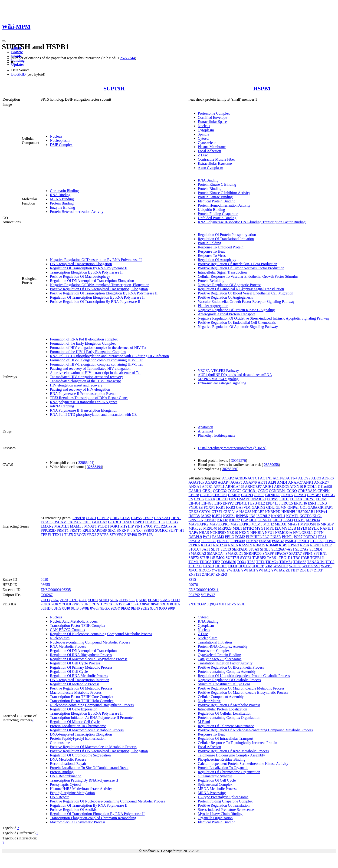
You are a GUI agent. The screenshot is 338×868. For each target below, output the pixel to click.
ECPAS (273, 499)
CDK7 (115, 518)
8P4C (128, 604)
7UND (97, 604)
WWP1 (326, 566)
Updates (18, 64)
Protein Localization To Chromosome (78, 726)
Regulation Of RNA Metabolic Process (79, 676)
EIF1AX (296, 499)
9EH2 (145, 608)
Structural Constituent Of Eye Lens (224, 684)
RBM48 (272, 545)
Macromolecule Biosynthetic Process (78, 822)
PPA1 (322, 537)
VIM (269, 566)
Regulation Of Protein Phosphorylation (227, 235)
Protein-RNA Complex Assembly (223, 646)
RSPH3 (316, 545)
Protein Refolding (211, 281)
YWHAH (248, 570)
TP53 (251, 562)
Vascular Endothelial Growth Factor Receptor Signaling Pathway (246, 302)
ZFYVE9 (116, 535)
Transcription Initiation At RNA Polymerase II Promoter (92, 718)
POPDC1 (310, 537)
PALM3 (218, 537)
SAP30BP (99, 530)
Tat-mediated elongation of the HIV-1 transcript (85, 381)
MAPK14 (313, 520)
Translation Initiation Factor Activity (225, 663)
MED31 (281, 524)
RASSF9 (245, 545)
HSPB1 (262, 89)
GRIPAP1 (326, 507)
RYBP (327, 545)
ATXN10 (296, 487)
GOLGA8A (309, 507)
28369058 (271, 465)
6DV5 (231, 604)
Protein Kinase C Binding (217, 184)
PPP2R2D (48, 530)
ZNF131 (195, 574)
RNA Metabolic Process (68, 646)
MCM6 (257, 524)
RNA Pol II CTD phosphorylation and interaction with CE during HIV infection (109, 356)
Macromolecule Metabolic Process (76, 692)
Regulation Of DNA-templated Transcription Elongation (92, 281)
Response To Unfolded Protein (221, 247)
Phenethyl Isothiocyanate (217, 435)
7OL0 (67, 604)
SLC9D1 (316, 549)
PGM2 (240, 537)
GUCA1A (231, 512)
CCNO (292, 491)
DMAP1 (243, 499)
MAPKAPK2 (199, 524)
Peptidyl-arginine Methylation (72, 793)
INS (252, 516)
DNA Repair (59, 797)
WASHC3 (281, 566)
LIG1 (253, 520)
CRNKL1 (272, 495)
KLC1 (317, 516)
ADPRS (328, 478)
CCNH (91, 518)
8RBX (165, 604)
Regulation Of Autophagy (217, 260)
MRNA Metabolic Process (218, 789)
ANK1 (308, 482)
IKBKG (172, 522)
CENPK (324, 491)
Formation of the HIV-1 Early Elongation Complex (88, 352)
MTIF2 (248, 528)
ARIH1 (268, 487)
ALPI (272, 482)
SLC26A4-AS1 (283, 549)
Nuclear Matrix (209, 701)
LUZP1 (299, 520)
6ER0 (143, 600)
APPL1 (219, 487)
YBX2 (91, 535)
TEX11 (58, 535)
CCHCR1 (250, 491)
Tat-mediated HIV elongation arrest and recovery (86, 377)
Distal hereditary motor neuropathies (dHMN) (232, 448)
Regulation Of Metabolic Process (75, 684)
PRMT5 (76, 530)
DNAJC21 (258, 499)
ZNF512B (145, 535)
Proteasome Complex (214, 113)
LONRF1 (265, 520)
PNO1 (148, 526)
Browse (17, 52)
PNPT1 (287, 537)
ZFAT (318, 570)
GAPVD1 (243, 507)
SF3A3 (254, 549)
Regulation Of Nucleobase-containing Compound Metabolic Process (101, 634)
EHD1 (284, 499)
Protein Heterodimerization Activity (77, 212)
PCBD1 (103, 526)
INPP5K (242, 516)
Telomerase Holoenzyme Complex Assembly (231, 755)
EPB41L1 (242, 503)
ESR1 (312, 503)
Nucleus (56, 136)
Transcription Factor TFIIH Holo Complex (82, 701)
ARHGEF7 (253, 487)
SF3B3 (265, 549)
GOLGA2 (100, 522)
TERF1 (46, 535)
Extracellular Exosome (215, 163)
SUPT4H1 (176, 530)
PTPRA (194, 545)
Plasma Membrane (212, 147)
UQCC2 (244, 566)
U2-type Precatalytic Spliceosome (223, 797)
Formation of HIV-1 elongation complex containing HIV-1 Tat (96, 360)
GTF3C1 (115, 522)
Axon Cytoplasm (211, 168)
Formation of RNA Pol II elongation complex (84, 339)
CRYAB (300, 495)
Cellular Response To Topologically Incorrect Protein (238, 743)
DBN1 (176, 518)
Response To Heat (211, 251)
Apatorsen (206, 427)
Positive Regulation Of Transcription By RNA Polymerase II (95, 302)
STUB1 (205, 558)
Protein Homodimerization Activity (224, 205)
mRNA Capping (62, 406)
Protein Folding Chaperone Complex (225, 801)
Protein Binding (62, 203)
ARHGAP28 (235, 487)
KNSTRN (196, 520)
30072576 (239, 460)
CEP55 (136, 518)
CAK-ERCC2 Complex (68, 630)
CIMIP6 (234, 495)
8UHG (57, 608)
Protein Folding (210, 243)
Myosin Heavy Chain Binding (220, 814)
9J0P (171, 608)
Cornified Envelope (213, 117)
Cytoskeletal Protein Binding (220, 655)
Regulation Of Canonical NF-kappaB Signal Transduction (241, 289)
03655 (45, 585)
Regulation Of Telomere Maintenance (226, 726)
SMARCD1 (234, 553)
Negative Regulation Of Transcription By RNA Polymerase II (96, 260)
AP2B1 (207, 487)
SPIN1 (308, 553)
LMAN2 (47, 526)
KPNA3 (210, 520)
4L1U (83, 600)
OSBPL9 (195, 537)
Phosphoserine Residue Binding (222, 759)
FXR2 (231, 507)
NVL (297, 533)
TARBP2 (259, 558)
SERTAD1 (240, 549)
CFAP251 (220, 495)
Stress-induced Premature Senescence (226, 810)
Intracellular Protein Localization (223, 709)
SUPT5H (114, 89)
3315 (192, 579)
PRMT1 (63, 530)
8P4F (155, 604)
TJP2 (216, 562)
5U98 (124, 600)
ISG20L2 (263, 516)
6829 (44, 579)
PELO (230, 537)
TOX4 (242, 562)
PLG (266, 537)
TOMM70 (229, 562)
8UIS (75, 608)
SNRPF (268, 553)
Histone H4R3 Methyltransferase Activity (81, 789)
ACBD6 (241, 478)
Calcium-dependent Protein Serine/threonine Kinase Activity (243, 764)
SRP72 (194, 558)
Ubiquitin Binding (212, 210)
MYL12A (273, 528)
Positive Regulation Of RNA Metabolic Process (233, 751)
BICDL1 (311, 487)
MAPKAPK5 (240, 524)
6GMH (153, 600)
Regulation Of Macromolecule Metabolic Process (87, 730)
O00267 (47, 595)
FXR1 (221, 507)
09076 (193, 585)
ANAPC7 (295, 482)
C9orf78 (79, 518)
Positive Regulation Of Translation (224, 805)
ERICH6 (300, 503)
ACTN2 (279, 478)
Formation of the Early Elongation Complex (83, 343)
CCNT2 (103, 518)
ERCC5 (287, 503)
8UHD (46, 608)
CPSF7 (148, 518)
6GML (165, 600)
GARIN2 (258, 507)
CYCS (199, 499)
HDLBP (258, 512)
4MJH (221, 604)
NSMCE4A (284, 533)
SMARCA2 (197, 553)
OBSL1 (307, 533)
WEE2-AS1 (311, 566)
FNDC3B (196, 507)
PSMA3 (252, 541)
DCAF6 (47, 522)
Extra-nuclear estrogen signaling (222, 383)
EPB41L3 (273, 503)
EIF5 (218, 503)
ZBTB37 (307, 570)
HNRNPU (289, 512)
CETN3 (206, 495)
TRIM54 (286, 562)
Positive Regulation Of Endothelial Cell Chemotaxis (237, 322)
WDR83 (295, 566)
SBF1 (215, 549)
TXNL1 (208, 566)
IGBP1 (217, 516)
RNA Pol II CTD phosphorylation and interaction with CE (93, 414)
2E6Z (55, 600)
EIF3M (321, 499)
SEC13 (226, 549)
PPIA (172, 526)
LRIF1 (277, 520)
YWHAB (219, 570)
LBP (244, 520)
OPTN (319, 533)
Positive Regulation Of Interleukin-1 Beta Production (238, 264)
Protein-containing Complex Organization (229, 718)
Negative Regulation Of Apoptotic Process (230, 285)
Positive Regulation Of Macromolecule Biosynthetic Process (243, 692)
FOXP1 (209, 507)
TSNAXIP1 (316, 562)
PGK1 (115, 526)
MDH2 (268, 524)
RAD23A (220, 545)
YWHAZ (278, 570)
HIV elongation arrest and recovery (76, 385)
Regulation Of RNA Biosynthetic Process (81, 655)
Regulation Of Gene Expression (74, 709)
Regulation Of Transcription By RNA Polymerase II (89, 268)
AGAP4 (224, 482)
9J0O (163, 608)
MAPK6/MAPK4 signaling (218, 379)
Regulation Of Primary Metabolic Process (81, 667)
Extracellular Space (212, 122)
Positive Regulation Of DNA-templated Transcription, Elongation (99, 289)
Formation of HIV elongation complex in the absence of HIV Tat (98, 348)
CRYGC (328, 495)
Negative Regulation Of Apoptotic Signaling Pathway (238, 327)
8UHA (175, 604)
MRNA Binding (62, 199)
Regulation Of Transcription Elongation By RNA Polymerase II (97, 297)
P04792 (194, 595)
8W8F (95, 608)
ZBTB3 (103, 535)
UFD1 (233, 566)
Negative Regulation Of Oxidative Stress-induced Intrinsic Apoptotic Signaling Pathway (264, 318)
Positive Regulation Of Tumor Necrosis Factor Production (241, 268)
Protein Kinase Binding (215, 197)
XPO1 (193, 570)
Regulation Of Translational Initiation (226, 239)
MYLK (313, 528)
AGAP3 (211, 482)
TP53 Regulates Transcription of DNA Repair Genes (89, 398)
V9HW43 (208, 595)
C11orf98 (325, 487)
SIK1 (112, 530)
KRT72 (235, 520)
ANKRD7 (322, 482)
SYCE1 (246, 558)
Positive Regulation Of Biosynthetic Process (231, 667)
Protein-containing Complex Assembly (227, 672)
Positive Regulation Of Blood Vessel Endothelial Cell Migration (246, 293)
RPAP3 (294, 545)
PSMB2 (278, 541)
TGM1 (194, 562)
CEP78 (194, 495)
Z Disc (203, 155)
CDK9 (125, 518)
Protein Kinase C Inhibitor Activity (224, 193)
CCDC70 (235, 491)
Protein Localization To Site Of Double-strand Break (89, 768)
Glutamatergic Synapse (215, 776)
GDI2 (270, 507)
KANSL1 (278, 516)
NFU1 (269, 533)
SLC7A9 (302, 549)
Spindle (204, 134)
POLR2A (161, 526)
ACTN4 (291, 478)
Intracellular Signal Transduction (222, 272)
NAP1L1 (327, 528)
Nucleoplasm (60, 140)
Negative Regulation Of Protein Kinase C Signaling (236, 310)
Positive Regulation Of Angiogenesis (225, 297)
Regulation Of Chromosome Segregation (80, 755)
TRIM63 (300, 562)
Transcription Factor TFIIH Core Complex (82, 697)
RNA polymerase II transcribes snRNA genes (84, 402)
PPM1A (195, 541)
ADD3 (316, 478)
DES (233, 499)
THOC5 (206, 562)
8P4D (137, 604)
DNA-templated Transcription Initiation (80, 680)
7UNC (86, 604)
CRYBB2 (314, 495)
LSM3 (288, 520)
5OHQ (104, 600)
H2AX (127, 522)
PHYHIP (127, 526)
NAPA (193, 533)
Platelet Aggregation (213, 306)
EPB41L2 (258, 503)
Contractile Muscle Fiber (217, 159)
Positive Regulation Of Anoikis (73, 810)
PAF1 (207, 537)
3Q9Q (211, 604)
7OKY (56, 604)
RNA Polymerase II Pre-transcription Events (83, 394)
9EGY (115, 608)
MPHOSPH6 (310, 524)
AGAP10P (197, 482)
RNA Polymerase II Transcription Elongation (84, 410)
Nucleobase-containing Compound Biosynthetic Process (92, 705)
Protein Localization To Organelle (223, 768)
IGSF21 (229, 516)
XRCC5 (80, 535)
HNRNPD (273, 512)
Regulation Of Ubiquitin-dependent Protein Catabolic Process (244, 676)
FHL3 (87, 522)
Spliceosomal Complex (215, 784)
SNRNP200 (253, 553)
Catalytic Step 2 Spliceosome (220, 659)
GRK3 (194, 512)
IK (163, 522)
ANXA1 (195, 487)
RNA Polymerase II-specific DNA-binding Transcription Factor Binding (252, 222)
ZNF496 (131, 535)
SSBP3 (149, 530)
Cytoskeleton (208, 143)
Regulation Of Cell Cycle (69, 672)
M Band (204, 722)
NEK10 (232, 533)
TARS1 (272, 558)
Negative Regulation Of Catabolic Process (229, 680)
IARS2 (206, 516)
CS (191, 499)
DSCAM (60, 522)
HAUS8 (245, 512)
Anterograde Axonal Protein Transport (226, 314)
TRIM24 (272, 562)
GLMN (281, 507)
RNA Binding (60, 195)
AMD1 (282, 482)
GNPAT (293, 507)
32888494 (86, 463)
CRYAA (287, 495)
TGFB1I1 (317, 558)
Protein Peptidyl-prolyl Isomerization (78, 738)
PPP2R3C (209, 541)
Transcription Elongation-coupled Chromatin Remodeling (93, 818)
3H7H (73, 600)
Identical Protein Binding (217, 201)
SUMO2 (161, 530)
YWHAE (233, 570)
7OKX (46, 604)
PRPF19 (223, 541)
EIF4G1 (195, 503)
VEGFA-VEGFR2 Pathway (218, 371)
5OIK (114, 600)
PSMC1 (291, 541)
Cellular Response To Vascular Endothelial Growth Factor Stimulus (248, 276)
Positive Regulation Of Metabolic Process (81, 688)
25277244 (128, 58)
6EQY (133, 600)
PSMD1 (303, 541)
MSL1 (237, 528)
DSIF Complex (61, 145)
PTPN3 (330, 541)
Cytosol (204, 138)
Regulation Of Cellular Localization (225, 713)
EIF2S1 (309, 499)
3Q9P (201, 604)
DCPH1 (222, 499)
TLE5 (68, 535)
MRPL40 (210, 528)
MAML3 (77, 526)
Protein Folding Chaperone (218, 214)
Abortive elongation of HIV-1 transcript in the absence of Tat (95, 373)
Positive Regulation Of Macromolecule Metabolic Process (93, 747)
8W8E (84, 608)
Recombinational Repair (68, 764)
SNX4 (138, 530)
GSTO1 (205, 512)
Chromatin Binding (64, 191)
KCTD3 (305, 516)
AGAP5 (236, 482)
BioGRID (18, 74)
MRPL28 (196, 528)
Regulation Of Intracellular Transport (226, 738)
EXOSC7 (75, 522)
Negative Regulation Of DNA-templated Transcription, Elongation (100, 285)
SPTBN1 (320, 553)
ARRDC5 (281, 487)
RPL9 (87, 530)
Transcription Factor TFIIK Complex (78, 625)
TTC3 (330, 562)
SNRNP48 (125, 530)
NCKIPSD (218, 533)
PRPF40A (238, 541)
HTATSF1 (153, 522)
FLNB (322, 503)
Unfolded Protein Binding (217, 218)
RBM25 (259, 545)
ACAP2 (228, 478)
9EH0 (135, 608)
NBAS (204, 533)
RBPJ (283, 545)
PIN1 (138, 526)
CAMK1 (195, 491)
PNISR (276, 537)
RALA (233, 545)
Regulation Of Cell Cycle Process (75, 663)
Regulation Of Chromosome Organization (229, 772)
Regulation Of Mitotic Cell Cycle (75, 722)
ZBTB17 (292, 570)
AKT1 (263, 482)
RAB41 (206, 545)
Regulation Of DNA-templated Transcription (83, 651)
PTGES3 (317, 541)
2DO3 (45, 600)
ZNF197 (208, 574)
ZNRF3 (221, 574)
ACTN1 (266, 478)
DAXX (210, 499)
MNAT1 (90, 526)
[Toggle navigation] (4, 41)
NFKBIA (257, 533)
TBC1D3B (301, 558)
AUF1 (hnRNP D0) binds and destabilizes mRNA (235, 375)
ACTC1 (253, 478)
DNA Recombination (66, 776)
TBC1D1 (286, 558)
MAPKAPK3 (220, 524)
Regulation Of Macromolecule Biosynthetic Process (89, 659)
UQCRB (258, 566)
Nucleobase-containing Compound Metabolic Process (90, 642)
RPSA (305, 545)
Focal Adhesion (210, 151)
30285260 (230, 469)
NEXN (244, 533)
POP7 (298, 537)
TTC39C (195, 566)
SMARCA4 (216, 553)
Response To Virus (212, 256)
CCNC (263, 491)
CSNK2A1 (162, 518)
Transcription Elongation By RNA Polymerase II (86, 272)
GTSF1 (217, 512)
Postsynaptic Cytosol (66, 784)
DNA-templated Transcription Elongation (81, 264)
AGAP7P (250, 482)
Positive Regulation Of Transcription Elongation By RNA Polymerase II (104, 293)
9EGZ (126, 608)
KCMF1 (292, 516)
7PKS (76, 604)
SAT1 (206, 549)
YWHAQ (263, 570)
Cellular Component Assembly (221, 697)
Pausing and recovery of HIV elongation (80, 389)
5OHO (93, 600)
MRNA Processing (212, 793)
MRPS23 (225, 528)
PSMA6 (265, 541)
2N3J (193, 604)
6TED (175, 600)
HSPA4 (322, 512)
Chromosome (60, 743)
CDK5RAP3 (307, 491)
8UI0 (66, 608)
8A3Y (118, 604)
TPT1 (260, 562)
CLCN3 (247, 495)
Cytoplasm (206, 130)
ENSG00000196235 (56, 590)
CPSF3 (259, 495)
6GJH (241, 604)
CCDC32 (220, 491)
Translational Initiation (215, 642)
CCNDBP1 (277, 491)
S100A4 (195, 549)
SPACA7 (282, 553)
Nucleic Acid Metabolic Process (74, 621)
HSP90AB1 (306, 512)
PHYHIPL (254, 537)
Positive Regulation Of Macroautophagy (80, 276)
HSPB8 (194, 516)
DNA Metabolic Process (68, 759)
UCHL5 (221, 566)
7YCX (108, 604)
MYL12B (289, 528)
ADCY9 (304, 478)
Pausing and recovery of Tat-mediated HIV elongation (90, 368)
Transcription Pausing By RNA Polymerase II (84, 780)
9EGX (105, 608)
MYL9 (302, 528)
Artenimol (206, 431)
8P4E (146, 604)
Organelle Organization (215, 818)
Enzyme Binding (62, 207)
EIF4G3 (207, 503)
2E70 (64, 600)
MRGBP (327, 524)
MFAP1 (293, 524)
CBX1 (207, 491)
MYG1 (260, 528)
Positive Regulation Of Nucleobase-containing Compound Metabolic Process (107, 801)
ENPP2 (228, 503)
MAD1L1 (62, 526)
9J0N (154, 608)
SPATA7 (295, 553)
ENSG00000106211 (204, 590)
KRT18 (223, 520)
